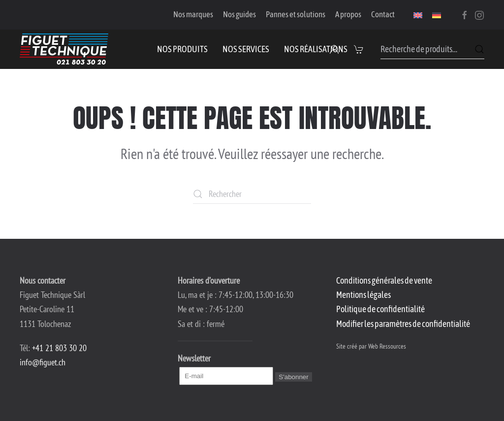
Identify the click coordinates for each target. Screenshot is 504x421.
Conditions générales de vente (384, 280)
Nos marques (193, 14)
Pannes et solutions (296, 14)
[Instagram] (479, 14)
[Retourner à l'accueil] (64, 49)
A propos (348, 14)
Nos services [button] (246, 49)
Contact (383, 14)
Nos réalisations (316, 49)
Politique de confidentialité (380, 309)
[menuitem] (418, 15)
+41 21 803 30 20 (59, 348)
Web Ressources (387, 346)
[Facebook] (465, 14)
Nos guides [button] (239, 14)
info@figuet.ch (43, 362)
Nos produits (182, 49)
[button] (360, 49)
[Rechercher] (252, 194)
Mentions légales (363, 295)
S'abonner (293, 377)
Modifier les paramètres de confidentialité (403, 324)
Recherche (479, 49)
